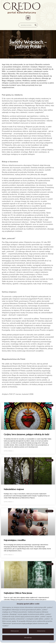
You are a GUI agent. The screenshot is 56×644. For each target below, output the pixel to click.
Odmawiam (15, 631)
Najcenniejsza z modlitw (15, 540)
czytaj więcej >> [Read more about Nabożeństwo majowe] (9, 502)
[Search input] (27, 25)
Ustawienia (41, 631)
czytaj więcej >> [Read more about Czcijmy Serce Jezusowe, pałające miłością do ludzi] (9, 451)
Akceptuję (28, 638)
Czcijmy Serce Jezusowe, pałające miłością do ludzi (26, 434)
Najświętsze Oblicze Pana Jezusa (18, 593)
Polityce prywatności (20, 612)
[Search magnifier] (36, 25)
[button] (28, 18)
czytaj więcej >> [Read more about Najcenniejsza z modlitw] (9, 555)
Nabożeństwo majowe (14, 489)
